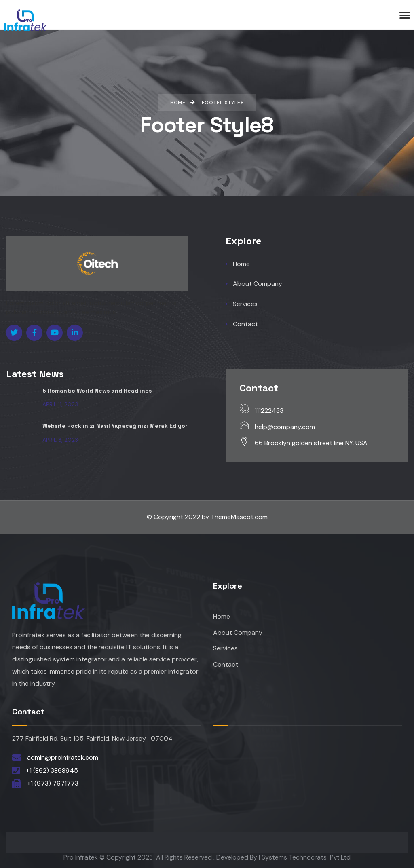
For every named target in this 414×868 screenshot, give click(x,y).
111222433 (269, 411)
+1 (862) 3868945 (52, 770)
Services (242, 304)
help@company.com (285, 427)
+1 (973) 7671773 (53, 783)
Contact (242, 324)
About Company (254, 284)
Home (238, 264)
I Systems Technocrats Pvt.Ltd (305, 857)
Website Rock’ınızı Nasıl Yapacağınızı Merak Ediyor (115, 426)
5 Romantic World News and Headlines (97, 391)
